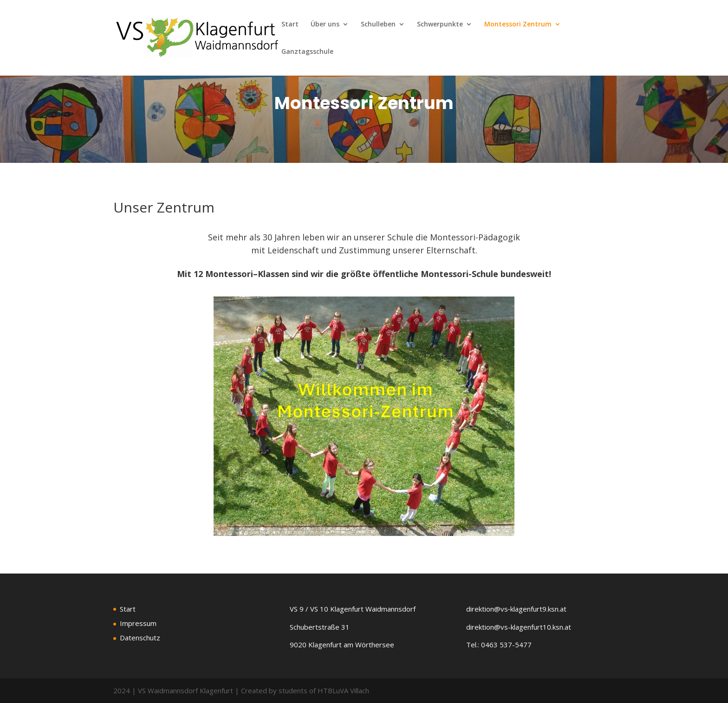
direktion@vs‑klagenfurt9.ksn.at (516, 609)
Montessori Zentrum (518, 25)
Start (290, 25)
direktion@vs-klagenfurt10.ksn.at (519, 627)
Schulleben (378, 25)
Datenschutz (140, 638)
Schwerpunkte (440, 25)
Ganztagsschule (307, 52)
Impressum (138, 623)
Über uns (325, 25)
